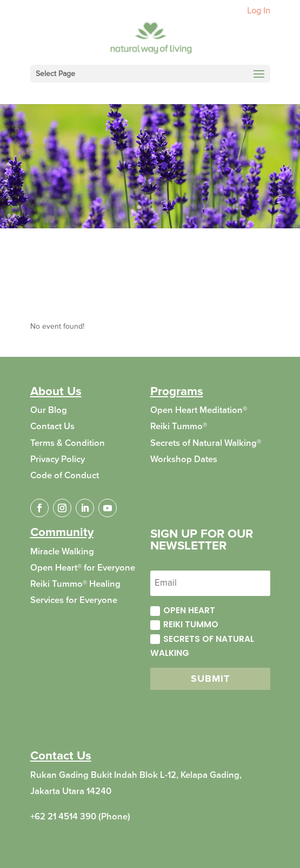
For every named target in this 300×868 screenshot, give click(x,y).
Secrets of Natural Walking (202, 646)
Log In (259, 11)
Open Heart (183, 610)
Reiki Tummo (184, 624)
